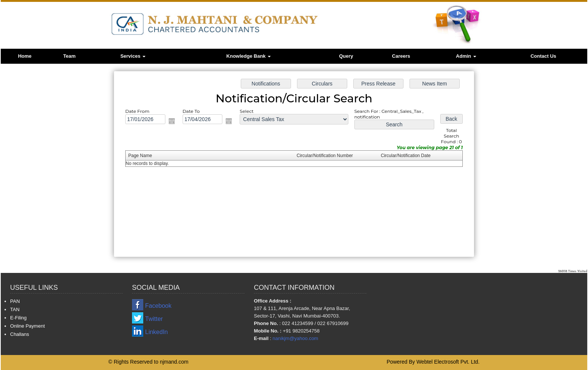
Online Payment (28, 326)
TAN (15, 309)
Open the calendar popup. (176, 123)
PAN (15, 301)
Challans (20, 334)
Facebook (158, 306)
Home (25, 56)
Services (133, 56)
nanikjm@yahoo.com (295, 338)
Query (346, 56)
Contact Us (544, 56)
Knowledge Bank (249, 56)
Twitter (154, 319)
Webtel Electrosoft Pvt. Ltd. (448, 362)
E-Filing (18, 318)
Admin (466, 56)
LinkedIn (157, 332)
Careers (401, 56)
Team (70, 56)
